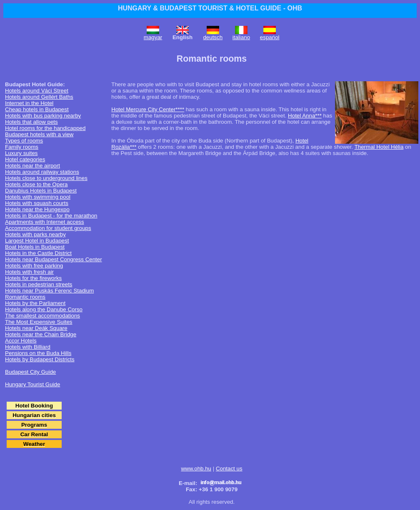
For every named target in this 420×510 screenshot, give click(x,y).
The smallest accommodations (42, 316)
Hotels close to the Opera (36, 184)
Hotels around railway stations (42, 172)
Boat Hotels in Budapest (35, 247)
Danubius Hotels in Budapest (41, 191)
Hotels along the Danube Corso (44, 309)
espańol (270, 37)
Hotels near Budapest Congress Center (54, 259)
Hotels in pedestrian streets (39, 284)
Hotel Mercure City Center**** (148, 109)
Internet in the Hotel (29, 103)
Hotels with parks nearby (35, 234)
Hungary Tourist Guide (32, 384)
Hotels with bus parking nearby (43, 116)
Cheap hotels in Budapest (37, 109)
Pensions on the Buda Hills (38, 353)
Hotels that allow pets (31, 122)
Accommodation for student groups (48, 228)
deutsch (213, 37)
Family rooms (22, 147)
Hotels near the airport (32, 166)
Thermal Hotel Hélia (379, 147)
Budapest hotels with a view (39, 134)
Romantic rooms (25, 297)
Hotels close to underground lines (46, 178)
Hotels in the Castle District (38, 253)
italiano (241, 37)
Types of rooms (24, 141)
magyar (153, 37)
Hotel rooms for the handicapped (45, 128)
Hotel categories (25, 159)
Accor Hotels (21, 341)
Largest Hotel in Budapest (37, 241)
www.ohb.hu (196, 469)
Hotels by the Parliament (35, 303)
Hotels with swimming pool (38, 197)
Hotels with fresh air (29, 272)
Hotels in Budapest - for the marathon (51, 216)
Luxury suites (21, 153)
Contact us (229, 469)
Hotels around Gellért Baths (39, 97)
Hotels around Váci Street (37, 91)
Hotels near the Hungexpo (37, 209)
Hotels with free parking (34, 266)
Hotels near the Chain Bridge (41, 334)
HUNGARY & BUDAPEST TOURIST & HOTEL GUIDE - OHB (210, 8)
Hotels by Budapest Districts (40, 359)
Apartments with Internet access (45, 222)
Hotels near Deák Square (36, 328)
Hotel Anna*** (305, 116)
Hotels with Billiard (28, 347)
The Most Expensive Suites (39, 322)
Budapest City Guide (30, 372)
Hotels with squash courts (37, 203)
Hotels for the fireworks (33, 278)
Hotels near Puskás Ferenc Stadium (49, 291)
